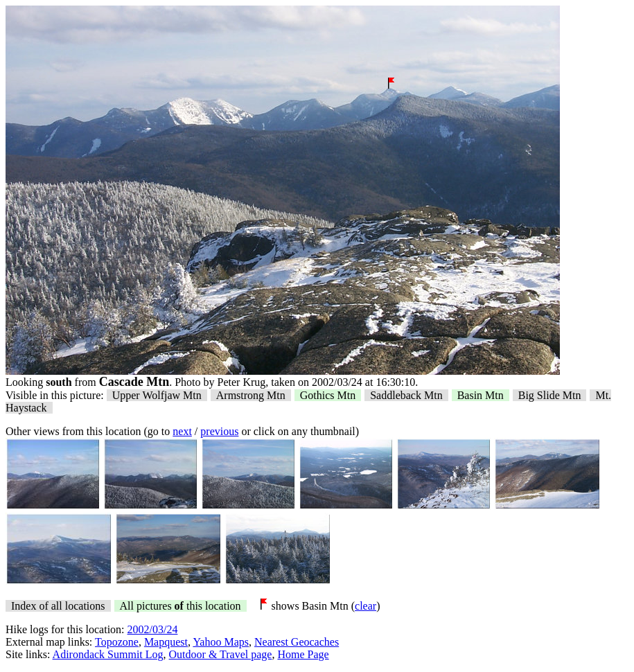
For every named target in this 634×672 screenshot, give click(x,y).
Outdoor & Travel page (221, 654)
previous (219, 431)
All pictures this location (180, 606)
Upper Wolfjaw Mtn (157, 395)
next (182, 431)
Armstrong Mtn (251, 395)
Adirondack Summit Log (108, 654)
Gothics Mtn (328, 395)
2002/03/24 (153, 629)
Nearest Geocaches (297, 642)
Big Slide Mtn (550, 395)
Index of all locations (58, 606)
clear (366, 606)
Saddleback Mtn (406, 395)
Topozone (117, 642)
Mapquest (166, 642)
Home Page (303, 654)
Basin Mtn (481, 395)
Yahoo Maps (221, 642)
